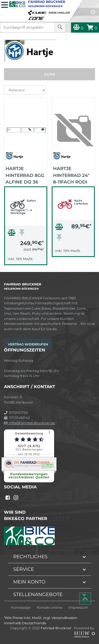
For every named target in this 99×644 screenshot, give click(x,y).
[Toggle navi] (5, 4)
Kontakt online (49, 608)
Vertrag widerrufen (28, 344)
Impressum (78, 608)
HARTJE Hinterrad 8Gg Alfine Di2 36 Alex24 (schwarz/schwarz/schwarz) (26, 175)
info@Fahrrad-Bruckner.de (30, 423)
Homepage (21, 608)
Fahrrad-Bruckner (56, 628)
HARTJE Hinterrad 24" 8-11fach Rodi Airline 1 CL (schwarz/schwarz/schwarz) (74, 175)
